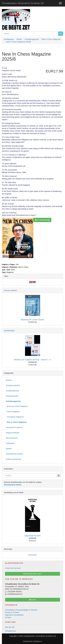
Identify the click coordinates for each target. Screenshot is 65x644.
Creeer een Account (13, 568)
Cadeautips (10, 443)
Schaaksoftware (12, 396)
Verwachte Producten (14, 427)
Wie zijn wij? (10, 627)
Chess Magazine (13, 412)
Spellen (9, 449)
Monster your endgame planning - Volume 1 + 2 (32, 360)
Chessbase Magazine (15, 417)
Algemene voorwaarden (14, 615)
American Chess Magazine (17, 406)
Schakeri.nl (37, 641)
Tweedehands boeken (14, 454)
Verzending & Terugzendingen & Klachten (21, 610)
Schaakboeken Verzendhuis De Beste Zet (23, 3)
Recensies (32, 555)
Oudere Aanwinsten (13, 459)
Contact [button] (33, 600)
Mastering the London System (33, 320)
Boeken (9, 380)
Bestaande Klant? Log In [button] (32, 574)
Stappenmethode (13, 433)
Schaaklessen (10, 631)
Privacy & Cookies (12, 612)
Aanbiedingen (9, 331)
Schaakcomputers (13, 385)
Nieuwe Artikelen (10, 290)
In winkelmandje (42, 220)
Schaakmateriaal (12, 391)
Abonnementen (12, 438)
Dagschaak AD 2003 (33, 536)
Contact (8, 617)
